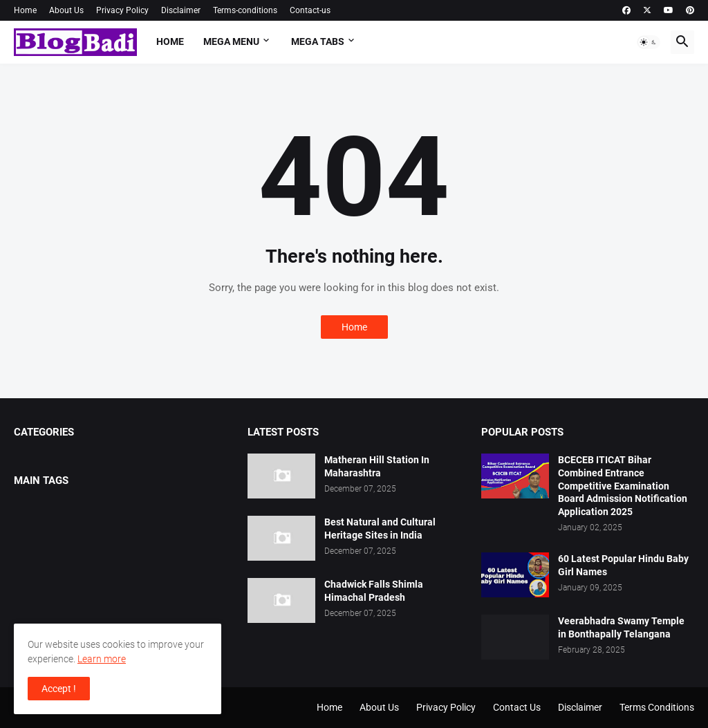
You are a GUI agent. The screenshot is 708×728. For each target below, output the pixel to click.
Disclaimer (181, 10)
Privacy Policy (122, 10)
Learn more (102, 659)
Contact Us (517, 707)
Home (25, 10)
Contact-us (310, 10)
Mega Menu (231, 41)
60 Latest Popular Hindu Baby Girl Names (623, 565)
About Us (66, 10)
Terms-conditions (245, 10)
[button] (649, 42)
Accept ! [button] (59, 689)
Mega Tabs (318, 41)
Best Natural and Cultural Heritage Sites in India (380, 529)
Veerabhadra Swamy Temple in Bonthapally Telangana (621, 627)
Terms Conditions (657, 707)
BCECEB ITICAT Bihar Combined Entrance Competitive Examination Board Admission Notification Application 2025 (623, 486)
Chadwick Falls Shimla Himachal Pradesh (374, 591)
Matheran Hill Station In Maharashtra (377, 466)
